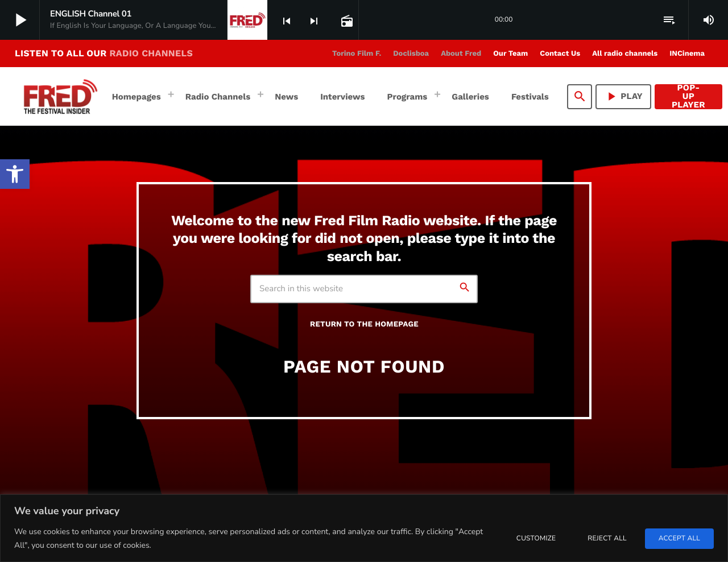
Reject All (607, 539)
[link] (15, 174)
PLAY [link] (623, 96)
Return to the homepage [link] (364, 325)
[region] (364, 528)
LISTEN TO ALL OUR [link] (104, 53)
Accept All (679, 539)
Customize (536, 539)
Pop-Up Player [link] (688, 97)
